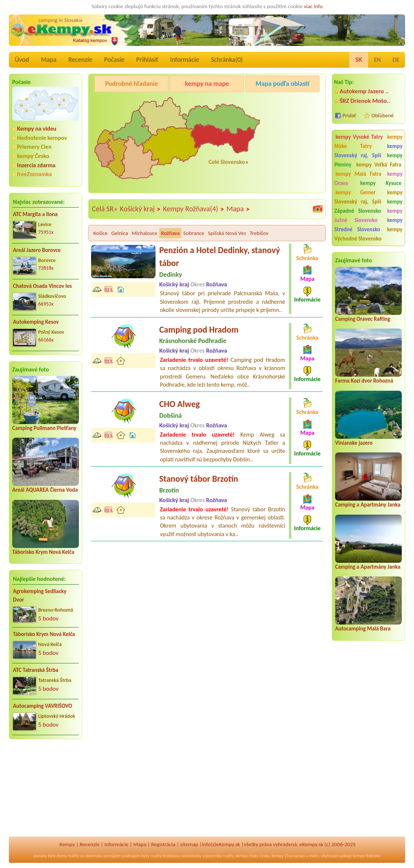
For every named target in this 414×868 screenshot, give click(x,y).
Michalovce (145, 233)
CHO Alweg (180, 404)
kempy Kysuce (381, 183)
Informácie (184, 60)
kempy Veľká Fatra (379, 165)
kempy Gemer (356, 192)
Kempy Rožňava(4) (193, 209)
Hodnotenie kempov (42, 138)
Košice (101, 233)
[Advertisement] (46, 793)
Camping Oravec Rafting (363, 319)
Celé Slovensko (227, 162)
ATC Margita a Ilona (35, 214)
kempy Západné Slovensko (368, 206)
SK (358, 60)
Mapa (49, 60)
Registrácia (163, 844)
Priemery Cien (34, 147)
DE (396, 60)
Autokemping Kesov (36, 322)
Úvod (22, 60)
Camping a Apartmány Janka (368, 505)
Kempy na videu (37, 129)
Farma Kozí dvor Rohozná (364, 381)
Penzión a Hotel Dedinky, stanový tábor (220, 257)
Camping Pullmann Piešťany (44, 428)
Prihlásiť (147, 60)
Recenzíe (81, 60)
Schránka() (227, 60)
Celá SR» (105, 209)
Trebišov (259, 233)
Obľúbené (383, 115)
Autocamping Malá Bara (363, 629)
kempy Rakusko (367, 856)
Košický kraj (141, 209)
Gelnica (120, 233)
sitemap (189, 844)
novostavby (191, 856)
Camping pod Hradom (199, 329)
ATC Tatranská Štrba (36, 670)
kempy (242, 856)
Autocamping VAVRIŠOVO (43, 706)
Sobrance (194, 233)
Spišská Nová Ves (227, 233)
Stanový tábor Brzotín (199, 479)
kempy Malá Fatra (358, 174)
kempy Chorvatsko (288, 856)
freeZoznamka (34, 174)
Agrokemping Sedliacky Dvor (40, 596)
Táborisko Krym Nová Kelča (43, 552)
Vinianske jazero (354, 443)
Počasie (114, 60)
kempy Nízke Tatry (368, 142)
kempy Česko (33, 156)
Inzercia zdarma (36, 165)
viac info (313, 6)
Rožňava (170, 233)
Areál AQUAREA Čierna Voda (45, 490)
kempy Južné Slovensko (368, 216)
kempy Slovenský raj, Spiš (368, 151)
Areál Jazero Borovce (37, 250)
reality (74, 856)
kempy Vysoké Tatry (359, 137)
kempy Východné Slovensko (368, 234)
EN (377, 60)
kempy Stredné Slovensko (368, 225)
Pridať (349, 115)
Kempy (67, 844)
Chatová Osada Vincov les (42, 286)
